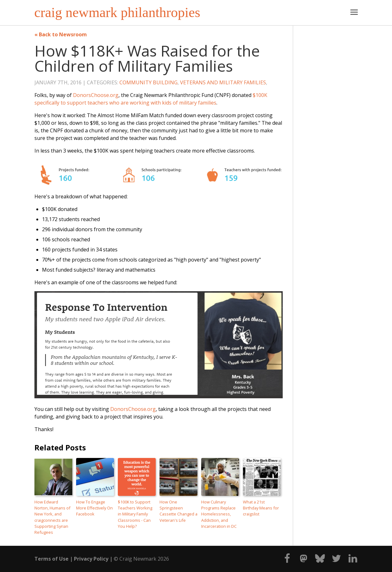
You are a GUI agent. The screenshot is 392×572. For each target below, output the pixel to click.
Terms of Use (51, 559)
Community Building (148, 82)
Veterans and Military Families (223, 82)
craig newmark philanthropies (117, 13)
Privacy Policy (91, 559)
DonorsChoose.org (96, 95)
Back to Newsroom (63, 34)
